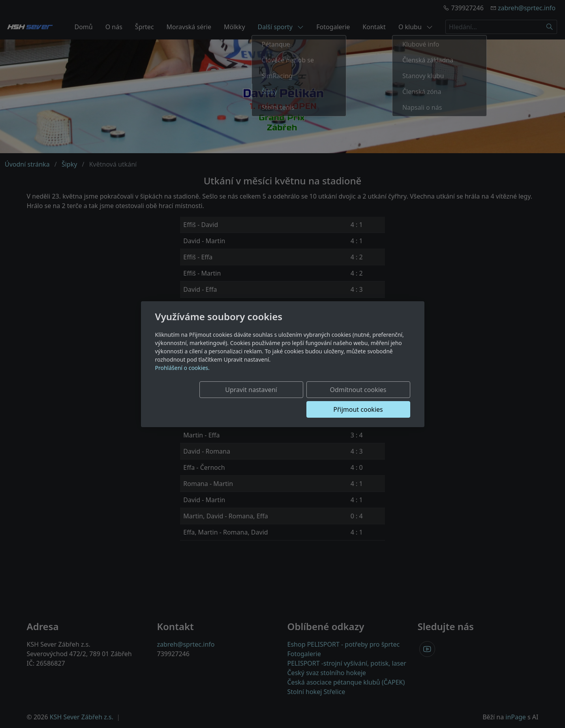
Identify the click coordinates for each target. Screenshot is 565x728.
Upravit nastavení (214, 400)
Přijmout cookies (372, 400)
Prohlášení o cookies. (182, 378)
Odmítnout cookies (293, 400)
